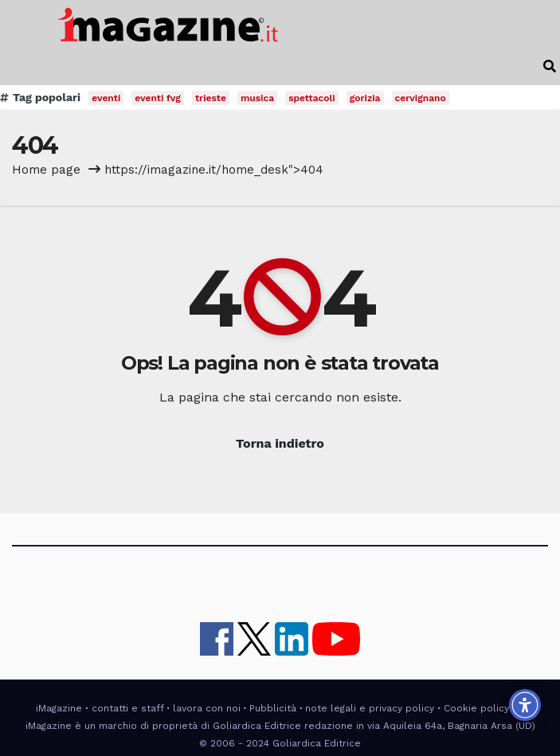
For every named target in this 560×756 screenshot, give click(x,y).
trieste (211, 98)
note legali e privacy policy (370, 708)
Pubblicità (273, 708)
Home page (46, 170)
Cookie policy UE (484, 708)
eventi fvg (158, 98)
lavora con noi (207, 708)
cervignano (421, 98)
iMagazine (59, 708)
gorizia (365, 98)
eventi (106, 98)
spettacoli (312, 98)
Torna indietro (280, 443)
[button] (550, 67)
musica (257, 98)
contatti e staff (128, 708)
